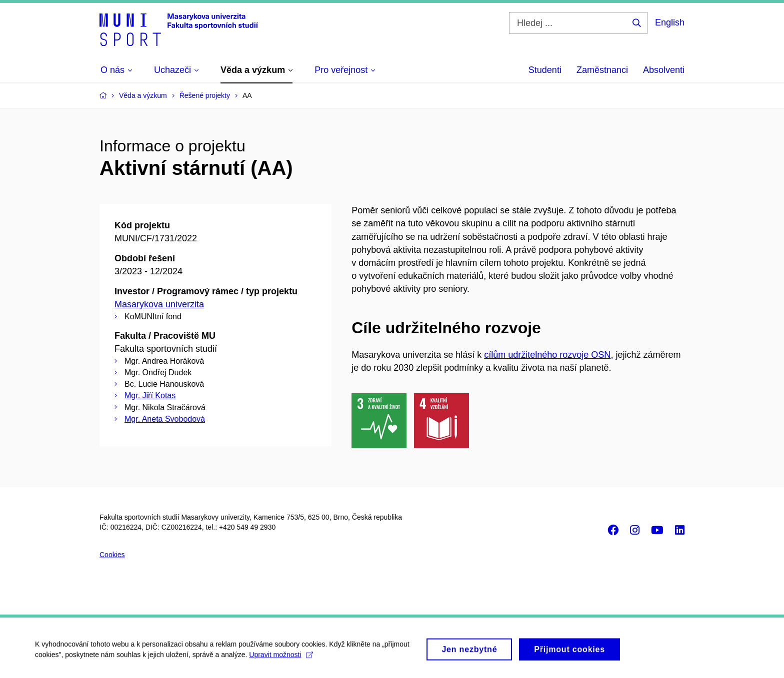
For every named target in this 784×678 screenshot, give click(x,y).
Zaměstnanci (602, 70)
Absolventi (664, 70)
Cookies (112, 555)
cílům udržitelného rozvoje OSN (547, 355)
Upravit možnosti (281, 658)
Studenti (545, 70)
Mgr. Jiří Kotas (150, 395)
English (670, 22)
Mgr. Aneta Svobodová (165, 419)
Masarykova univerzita (159, 304)
